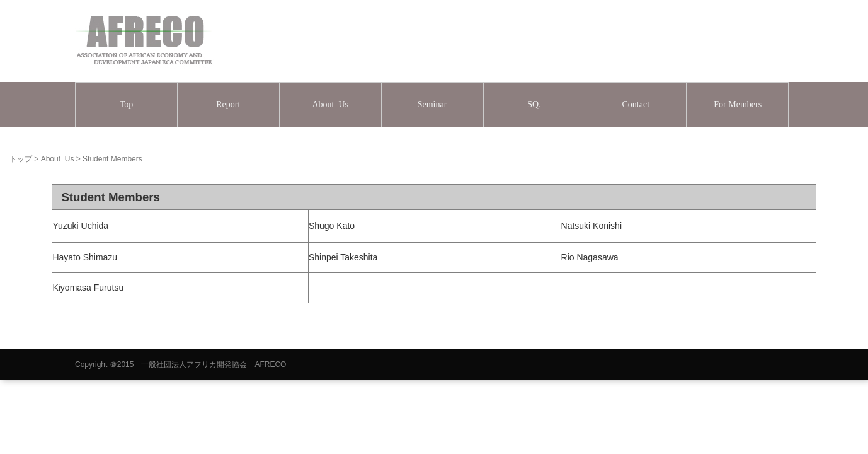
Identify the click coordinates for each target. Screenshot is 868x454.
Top (127, 104)
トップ (21, 159)
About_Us (330, 104)
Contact (636, 104)
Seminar (432, 104)
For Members (738, 104)
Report (228, 104)
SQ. (534, 104)
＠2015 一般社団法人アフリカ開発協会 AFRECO (198, 364)
